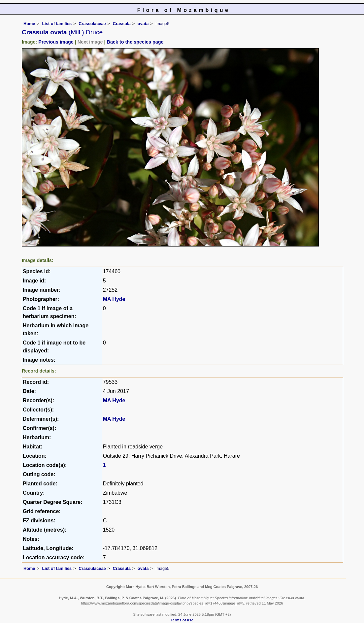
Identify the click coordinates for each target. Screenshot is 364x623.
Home (29, 24)
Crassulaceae (92, 24)
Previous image (56, 42)
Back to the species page (135, 42)
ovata (143, 24)
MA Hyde (114, 299)
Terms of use (182, 620)
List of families (57, 24)
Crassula (122, 24)
